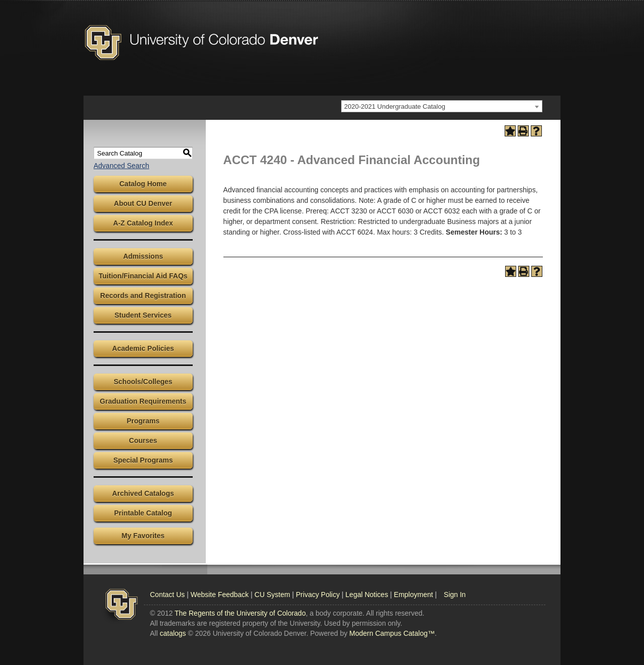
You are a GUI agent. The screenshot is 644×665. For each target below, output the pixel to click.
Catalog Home (143, 184)
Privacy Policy (318, 595)
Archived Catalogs (143, 493)
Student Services (143, 315)
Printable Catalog (143, 513)
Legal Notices (367, 595)
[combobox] (442, 106)
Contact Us (167, 595)
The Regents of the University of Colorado (240, 613)
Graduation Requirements (143, 401)
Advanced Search (122, 166)
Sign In (455, 595)
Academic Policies (143, 348)
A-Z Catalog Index (143, 223)
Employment (414, 595)
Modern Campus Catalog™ (392, 633)
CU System (272, 595)
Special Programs (143, 460)
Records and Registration (143, 295)
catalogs (173, 633)
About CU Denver (143, 203)
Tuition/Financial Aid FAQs (143, 276)
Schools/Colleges (143, 382)
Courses (143, 440)
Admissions (143, 256)
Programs (143, 421)
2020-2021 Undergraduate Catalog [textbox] (395, 106)
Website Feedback (220, 595)
